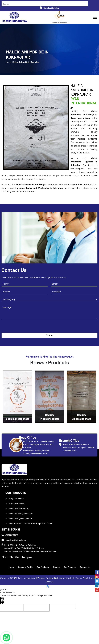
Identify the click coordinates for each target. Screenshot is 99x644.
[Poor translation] (2, 601)
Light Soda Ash (16, 498)
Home (12, 567)
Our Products (43, 567)
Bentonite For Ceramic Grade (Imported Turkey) (30, 523)
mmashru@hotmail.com (14, 540)
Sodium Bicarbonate (18, 508)
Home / (9, 62)
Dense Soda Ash (16, 503)
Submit (50, 335)
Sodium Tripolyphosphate (20, 513)
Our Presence (70, 567)
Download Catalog (49, 8)
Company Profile (26, 567)
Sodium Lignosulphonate (20, 518)
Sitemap (56, 567)
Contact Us (85, 567)
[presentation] (21, 328)
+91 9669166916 (10, 535)
